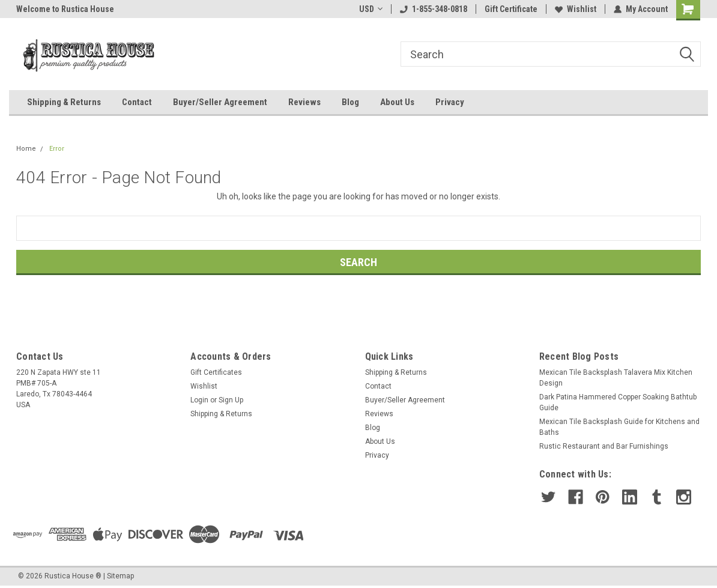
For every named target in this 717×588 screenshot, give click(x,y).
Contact (137, 102)
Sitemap (120, 576)
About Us (397, 102)
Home (26, 149)
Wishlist (576, 9)
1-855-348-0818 (434, 9)
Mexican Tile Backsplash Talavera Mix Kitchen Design (616, 378)
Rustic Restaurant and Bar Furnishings (604, 446)
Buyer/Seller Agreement (220, 102)
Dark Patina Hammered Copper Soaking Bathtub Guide (618, 402)
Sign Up (231, 400)
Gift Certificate (511, 9)
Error (57, 149)
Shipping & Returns (64, 102)
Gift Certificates (216, 372)
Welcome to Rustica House (65, 9)
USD (371, 9)
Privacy (450, 102)
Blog (350, 102)
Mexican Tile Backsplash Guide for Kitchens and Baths (619, 427)
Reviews (304, 102)
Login (199, 400)
